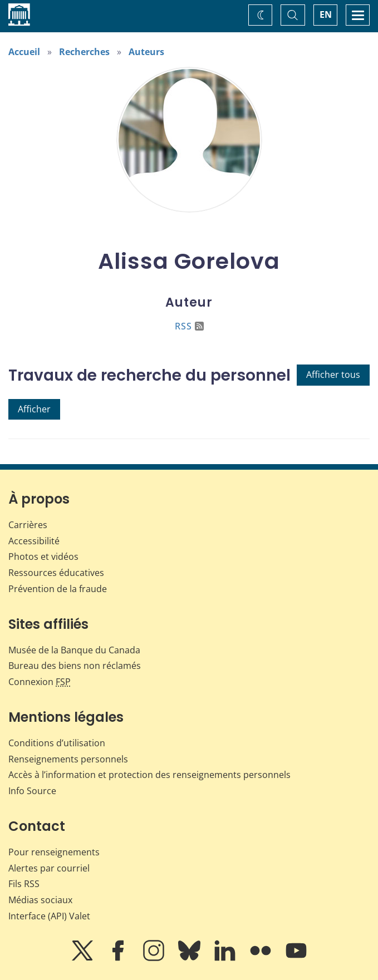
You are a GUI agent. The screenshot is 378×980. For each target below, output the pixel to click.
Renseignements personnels (68, 759)
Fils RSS (24, 884)
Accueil (24, 52)
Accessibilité (34, 541)
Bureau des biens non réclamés (75, 666)
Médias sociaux (40, 900)
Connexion (40, 682)
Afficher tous (333, 375)
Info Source (32, 791)
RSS (189, 326)
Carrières (28, 525)
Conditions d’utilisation (57, 743)
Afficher (34, 409)
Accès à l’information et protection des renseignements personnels (149, 775)
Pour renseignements (54, 852)
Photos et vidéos (43, 557)
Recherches (84, 52)
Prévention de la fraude (58, 589)
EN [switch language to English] (326, 14)
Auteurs (146, 52)
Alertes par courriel (49, 868)
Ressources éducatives (56, 573)
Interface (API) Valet (49, 916)
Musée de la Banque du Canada (74, 650)
